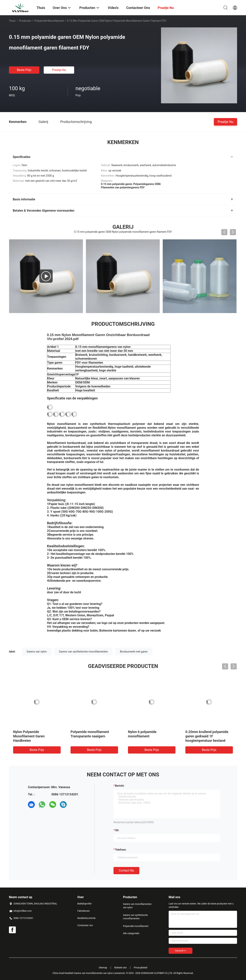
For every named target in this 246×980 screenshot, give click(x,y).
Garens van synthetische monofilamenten (83, 652)
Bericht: (120, 786)
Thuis (12, 21)
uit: (117, 830)
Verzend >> (181, 951)
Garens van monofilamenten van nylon (137, 906)
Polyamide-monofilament (49, 21)
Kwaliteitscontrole (86, 918)
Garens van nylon (37, 652)
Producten (25, 21)
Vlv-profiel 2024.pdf (63, 339)
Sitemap (103, 968)
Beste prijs (24, 70)
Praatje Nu (59, 70)
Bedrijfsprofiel (84, 904)
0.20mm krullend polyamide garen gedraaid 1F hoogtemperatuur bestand (207, 736)
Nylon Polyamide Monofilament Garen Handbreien (29, 736)
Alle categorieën (131, 933)
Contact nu (126, 870)
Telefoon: (121, 850)
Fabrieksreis (84, 911)
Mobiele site (120, 968)
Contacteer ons (85, 925)
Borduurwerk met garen (134, 652)
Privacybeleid (141, 968)
